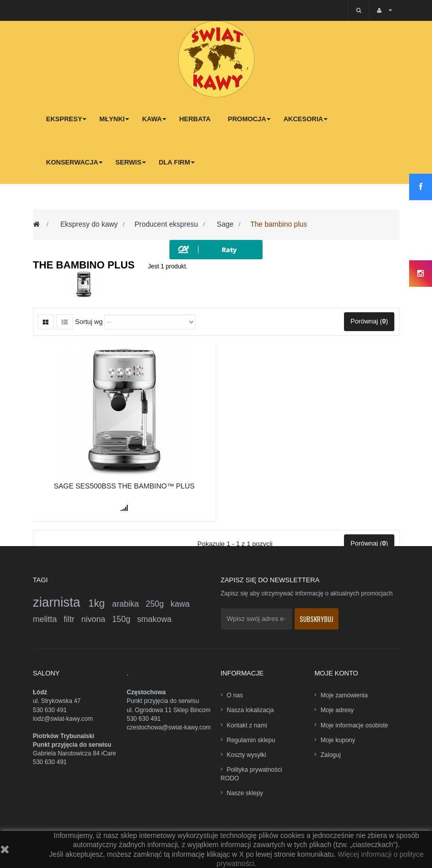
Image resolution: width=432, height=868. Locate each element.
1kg (100, 603)
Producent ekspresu (166, 224)
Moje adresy (337, 710)
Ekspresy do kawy (89, 224)
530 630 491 (50, 710)
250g (158, 604)
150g (124, 619)
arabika (129, 604)
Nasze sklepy (245, 793)
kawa (180, 604)
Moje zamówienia (344, 695)
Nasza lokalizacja (251, 710)
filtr (73, 619)
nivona (97, 619)
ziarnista (61, 602)
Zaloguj (330, 755)
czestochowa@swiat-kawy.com (169, 727)
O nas (235, 695)
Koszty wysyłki (247, 755)
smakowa (155, 619)
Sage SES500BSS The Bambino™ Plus (124, 486)
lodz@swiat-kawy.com (63, 719)
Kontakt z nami (247, 725)
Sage (224, 224)
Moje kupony (338, 740)
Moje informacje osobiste (354, 725)
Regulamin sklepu (251, 740)
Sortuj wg (89, 322)
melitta (49, 619)
